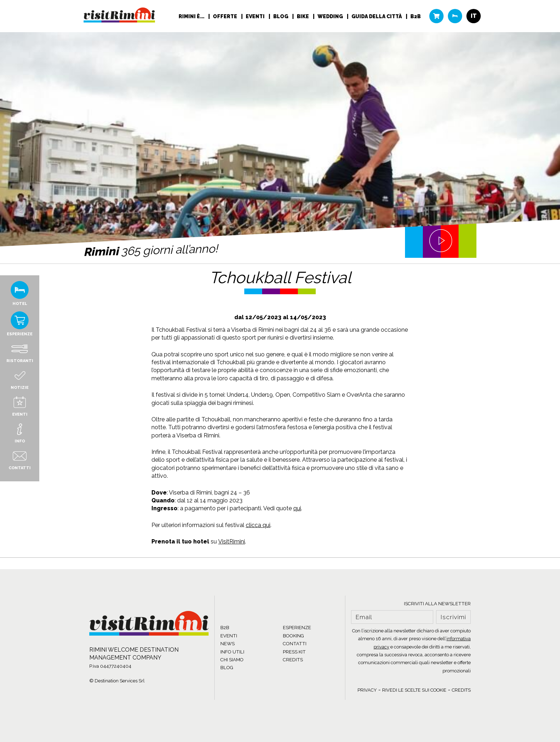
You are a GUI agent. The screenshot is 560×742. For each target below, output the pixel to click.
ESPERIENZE (297, 628)
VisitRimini (232, 542)
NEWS (227, 644)
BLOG (227, 668)
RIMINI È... (192, 16)
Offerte (226, 16)
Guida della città (377, 16)
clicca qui (258, 525)
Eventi (256, 16)
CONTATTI (295, 644)
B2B (416, 16)
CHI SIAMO (232, 660)
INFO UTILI (232, 652)
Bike (303, 16)
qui (297, 508)
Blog (281, 16)
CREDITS (293, 660)
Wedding (331, 16)
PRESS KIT (294, 652)
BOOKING (293, 636)
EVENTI (229, 636)
